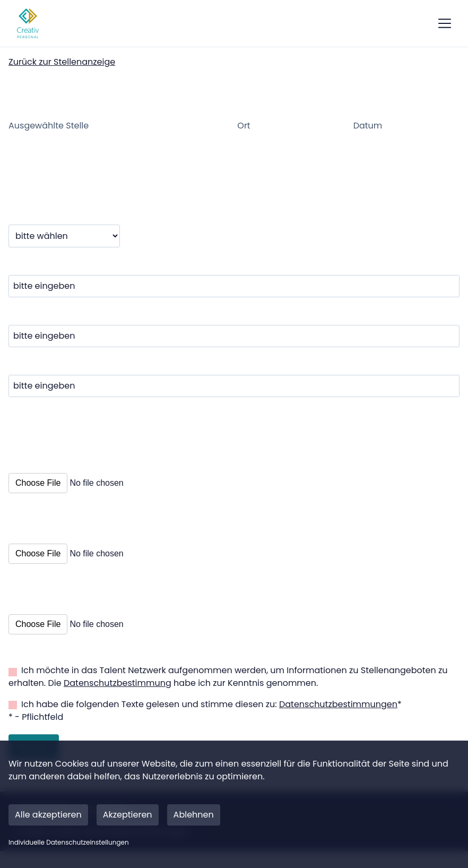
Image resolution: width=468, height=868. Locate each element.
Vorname (31, 283)
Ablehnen (194, 815)
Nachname (34, 333)
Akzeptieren (128, 815)
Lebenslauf (37, 547)
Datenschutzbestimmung (118, 700)
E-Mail (24, 383)
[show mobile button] (445, 23)
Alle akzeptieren (48, 815)
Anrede (26, 233)
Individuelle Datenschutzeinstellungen (69, 843)
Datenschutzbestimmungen (338, 721)
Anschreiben (42, 477)
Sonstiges (34, 618)
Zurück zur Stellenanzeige (62, 62)
